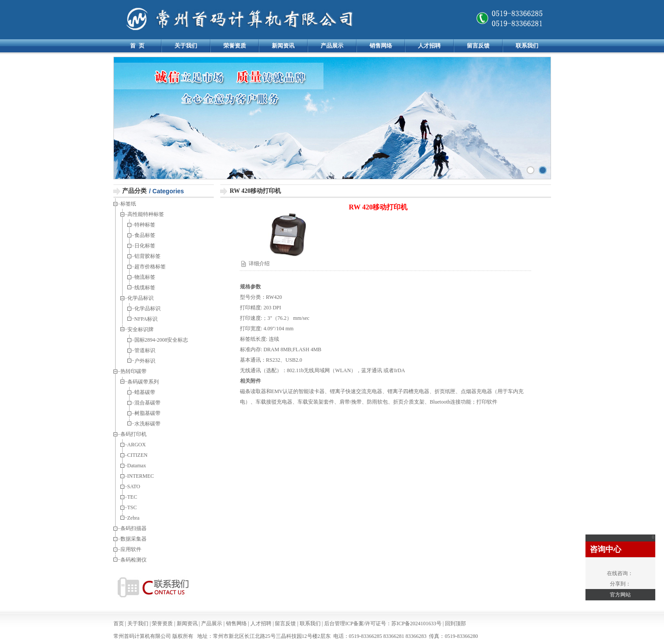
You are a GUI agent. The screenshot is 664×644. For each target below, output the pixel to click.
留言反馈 (478, 46)
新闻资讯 (283, 46)
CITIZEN (138, 455)
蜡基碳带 (145, 392)
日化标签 (145, 246)
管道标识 (145, 350)
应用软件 (131, 549)
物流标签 (145, 277)
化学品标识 (140, 298)
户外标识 (145, 361)
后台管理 (335, 623)
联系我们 (527, 46)
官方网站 (620, 595)
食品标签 (145, 235)
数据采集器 (133, 539)
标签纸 (128, 204)
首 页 (137, 46)
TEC (132, 497)
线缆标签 (145, 288)
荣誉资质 (235, 46)
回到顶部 (455, 623)
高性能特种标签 (146, 214)
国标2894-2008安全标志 (161, 340)
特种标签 (145, 225)
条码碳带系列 (143, 382)
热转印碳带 (133, 371)
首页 (119, 623)
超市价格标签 (150, 267)
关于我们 (186, 46)
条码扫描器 (133, 528)
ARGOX (137, 445)
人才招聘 (429, 46)
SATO (134, 486)
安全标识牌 (141, 329)
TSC (132, 507)
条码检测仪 (133, 560)
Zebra (133, 518)
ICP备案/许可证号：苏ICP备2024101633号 (393, 623)
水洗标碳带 (147, 424)
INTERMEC (141, 476)
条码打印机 (133, 434)
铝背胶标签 (148, 256)
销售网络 (381, 46)
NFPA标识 (147, 319)
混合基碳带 (148, 403)
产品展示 (332, 46)
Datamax (137, 466)
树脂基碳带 (147, 413)
